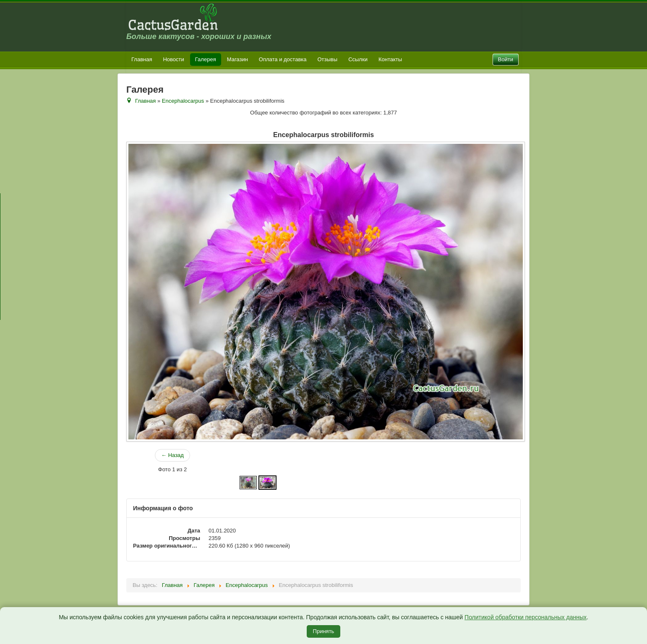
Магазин (237, 59)
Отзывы (328, 59)
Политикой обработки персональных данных (526, 617)
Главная (142, 59)
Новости (173, 59)
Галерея (206, 59)
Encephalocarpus (183, 101)
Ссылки (358, 59)
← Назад (172, 455)
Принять (324, 631)
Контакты (390, 59)
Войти (506, 59)
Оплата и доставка (283, 59)
